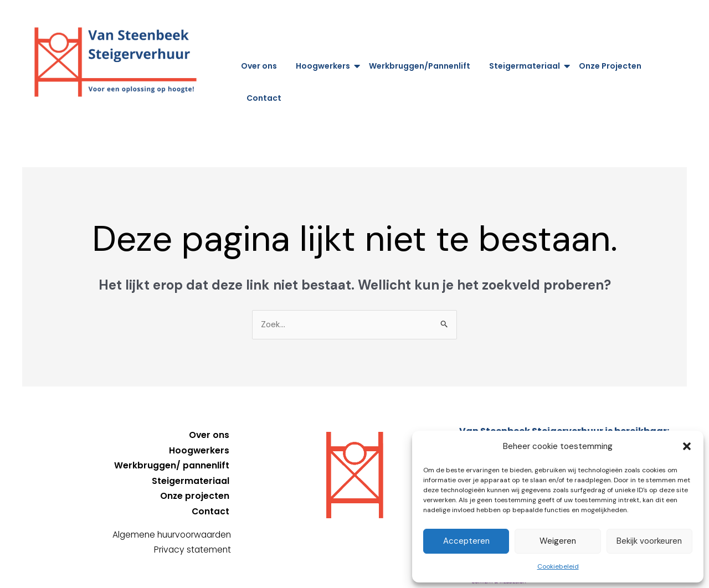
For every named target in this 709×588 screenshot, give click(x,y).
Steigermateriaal (526, 66)
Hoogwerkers (325, 66)
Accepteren (466, 541)
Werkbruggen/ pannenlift (172, 465)
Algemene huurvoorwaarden (169, 533)
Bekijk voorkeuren (649, 541)
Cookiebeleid (558, 566)
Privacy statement (192, 548)
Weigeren (558, 541)
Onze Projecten (610, 66)
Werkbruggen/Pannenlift (420, 66)
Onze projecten (194, 495)
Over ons (259, 66)
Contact (264, 98)
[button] (687, 446)
